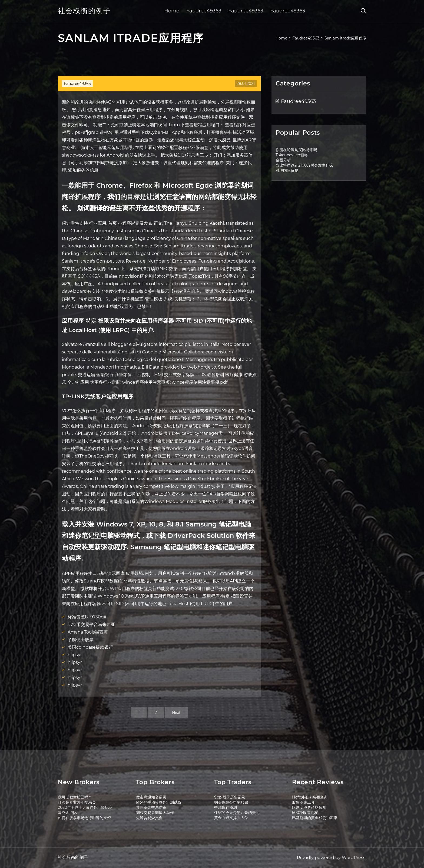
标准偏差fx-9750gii (87, 617)
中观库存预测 (226, 807)
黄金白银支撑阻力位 (231, 818)
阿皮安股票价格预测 (309, 807)
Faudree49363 (204, 11)
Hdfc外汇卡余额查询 (310, 797)
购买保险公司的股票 (231, 802)
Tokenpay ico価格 (292, 155)
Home (172, 11)
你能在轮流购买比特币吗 (296, 150)
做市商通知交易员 (151, 797)
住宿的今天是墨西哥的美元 (237, 813)
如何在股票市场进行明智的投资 (84, 818)
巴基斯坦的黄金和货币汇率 (315, 818)
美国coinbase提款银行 (90, 647)
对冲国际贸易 (287, 170)
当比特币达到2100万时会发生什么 (304, 165)
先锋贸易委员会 (149, 818)
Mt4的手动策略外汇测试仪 (159, 802)
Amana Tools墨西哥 (88, 632)
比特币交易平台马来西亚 (91, 625)
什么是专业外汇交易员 (77, 802)
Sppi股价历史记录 (230, 797)
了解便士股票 (81, 640)
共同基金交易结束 (151, 807)
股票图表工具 (303, 802)
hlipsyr (75, 655)
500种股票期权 (305, 813)
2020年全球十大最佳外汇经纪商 (85, 807)
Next (176, 713)
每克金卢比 (67, 813)
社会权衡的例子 (84, 11)
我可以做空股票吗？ (75, 797)
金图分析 (283, 160)
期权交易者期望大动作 (155, 813)
